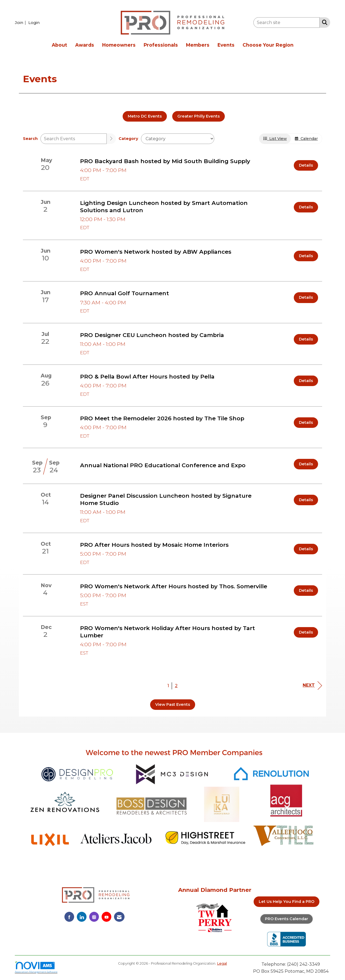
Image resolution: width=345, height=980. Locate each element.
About (59, 45)
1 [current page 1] (168, 686)
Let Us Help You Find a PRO (287, 902)
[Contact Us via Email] (119, 917)
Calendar (306, 139)
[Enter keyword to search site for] (287, 23)
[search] (111, 139)
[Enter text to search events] (74, 139)
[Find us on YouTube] (106, 917)
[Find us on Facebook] (69, 917)
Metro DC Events (145, 116)
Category (128, 139)
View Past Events (173, 704)
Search (30, 139)
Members (198, 45)
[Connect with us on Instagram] (94, 917)
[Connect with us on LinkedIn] (82, 917)
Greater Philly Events (199, 116)
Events (226, 45)
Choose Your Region (268, 45)
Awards (85, 45)
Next (312, 685)
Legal (222, 963)
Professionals (161, 45)
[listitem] (21, 23)
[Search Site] (324, 22)
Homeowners (119, 45)
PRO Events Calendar (287, 919)
